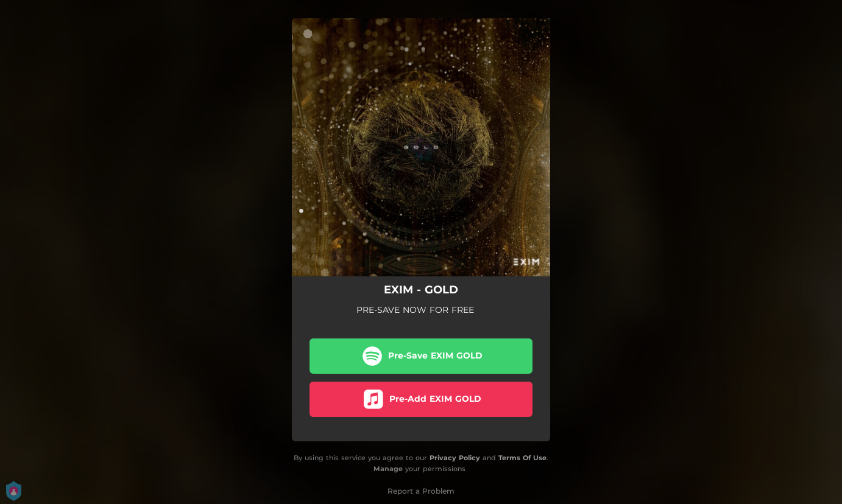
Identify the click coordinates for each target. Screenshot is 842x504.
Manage (388, 469)
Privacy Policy (455, 458)
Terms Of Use (522, 458)
